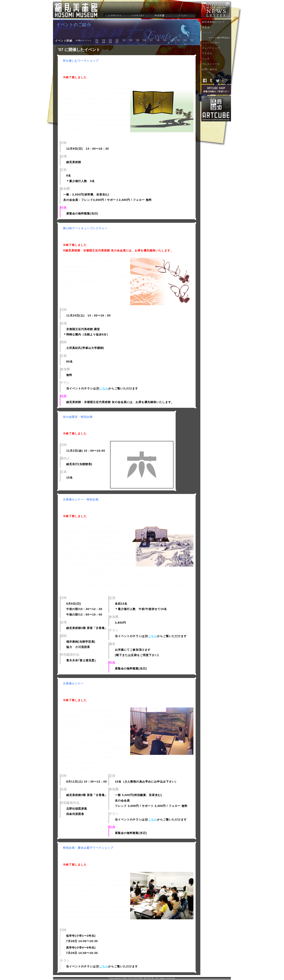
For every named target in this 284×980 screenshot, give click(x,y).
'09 (103, 42)
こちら (104, 388)
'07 (117, 42)
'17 (151, 40)
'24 (103, 40)
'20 (131, 40)
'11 (192, 40)
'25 (97, 40)
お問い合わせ (216, 70)
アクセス (216, 54)
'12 (185, 40)
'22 (117, 40)
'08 (110, 42)
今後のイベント (84, 40)
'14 (171, 40)
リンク (216, 59)
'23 (110, 40)
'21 (124, 40)
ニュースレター (216, 43)
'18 (144, 40)
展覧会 (216, 28)
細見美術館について (216, 23)
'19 (137, 40)
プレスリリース (216, 65)
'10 (97, 42)
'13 (178, 40)
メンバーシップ (216, 49)
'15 (165, 40)
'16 (158, 40)
